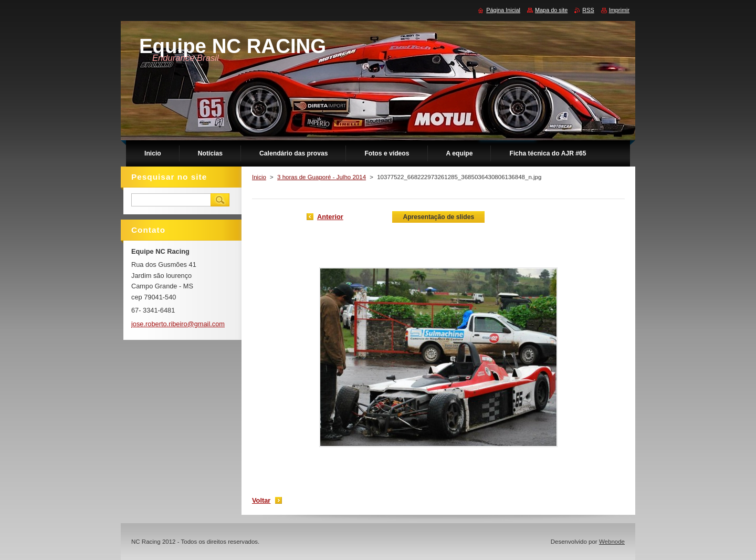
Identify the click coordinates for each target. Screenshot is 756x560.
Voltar (261, 500)
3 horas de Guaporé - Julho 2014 (322, 177)
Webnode (612, 542)
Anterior (330, 217)
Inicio (259, 177)
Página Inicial (503, 10)
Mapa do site (551, 10)
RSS (588, 10)
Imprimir (619, 10)
